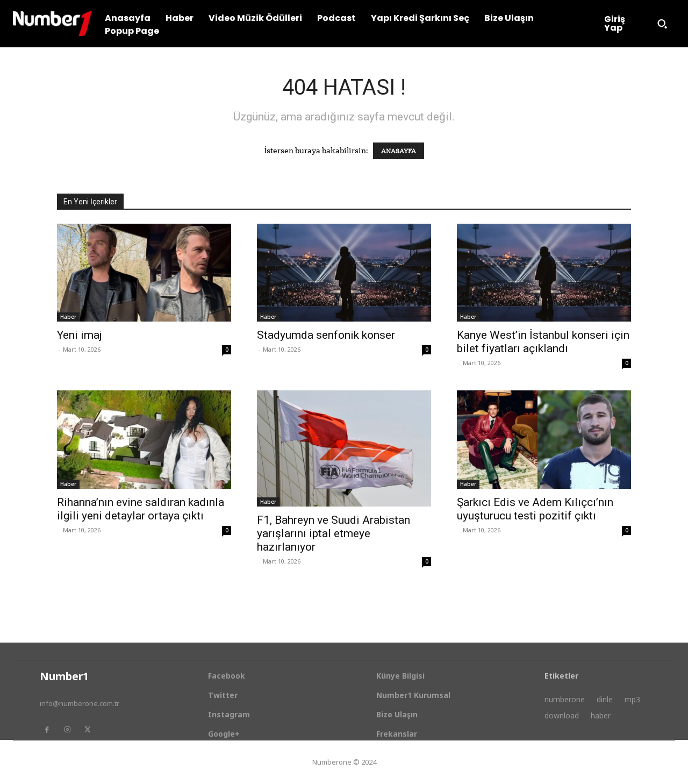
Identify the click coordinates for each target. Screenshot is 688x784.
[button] (662, 24)
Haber (68, 317)
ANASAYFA (399, 151)
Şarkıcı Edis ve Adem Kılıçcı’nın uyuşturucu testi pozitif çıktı (535, 509)
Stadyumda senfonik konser (326, 335)
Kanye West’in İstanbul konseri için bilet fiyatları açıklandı (543, 342)
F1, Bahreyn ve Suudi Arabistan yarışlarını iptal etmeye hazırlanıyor (334, 533)
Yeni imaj (80, 335)
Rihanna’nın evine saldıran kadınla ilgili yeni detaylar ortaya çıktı (141, 509)
